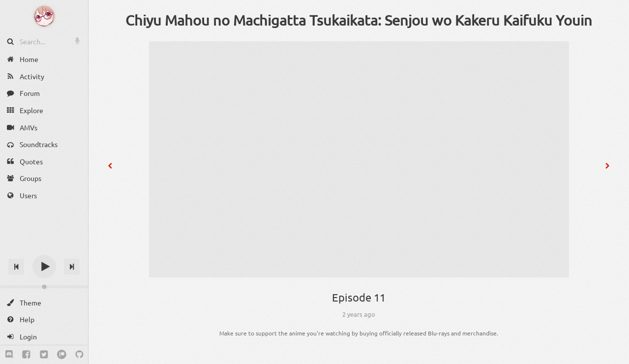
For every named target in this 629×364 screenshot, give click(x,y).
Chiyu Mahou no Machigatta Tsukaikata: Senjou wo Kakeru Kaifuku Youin (359, 20)
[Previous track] (16, 267)
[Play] (44, 267)
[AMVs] (44, 127)
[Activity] (44, 76)
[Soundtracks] (44, 144)
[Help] (44, 319)
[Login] (44, 337)
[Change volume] (44, 287)
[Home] (44, 59)
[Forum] (44, 93)
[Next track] (72, 267)
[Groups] (44, 178)
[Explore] (44, 110)
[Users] (44, 196)
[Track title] (44, 249)
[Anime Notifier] (44, 16)
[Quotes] (44, 162)
